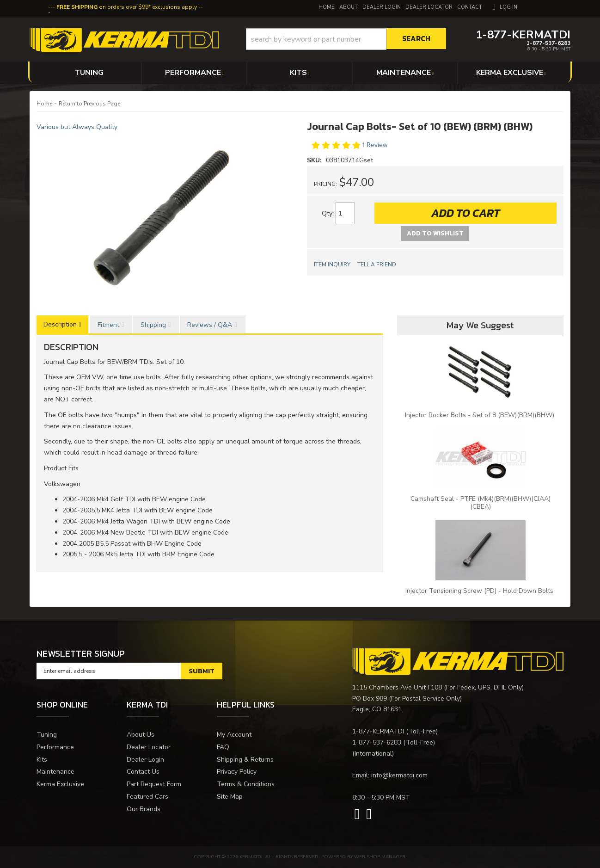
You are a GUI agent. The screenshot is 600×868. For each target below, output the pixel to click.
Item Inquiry (332, 265)
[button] (346, 39)
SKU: (315, 160)
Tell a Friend (377, 265)
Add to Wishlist (435, 233)
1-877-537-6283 (377, 742)
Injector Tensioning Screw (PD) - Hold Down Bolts (480, 591)
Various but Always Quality (77, 127)
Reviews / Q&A (210, 325)
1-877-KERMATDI (378, 731)
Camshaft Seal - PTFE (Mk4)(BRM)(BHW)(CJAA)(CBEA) (481, 503)
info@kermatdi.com (399, 775)
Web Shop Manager (380, 857)
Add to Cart (465, 213)
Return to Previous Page (89, 104)
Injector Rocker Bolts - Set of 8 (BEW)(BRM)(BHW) (481, 415)
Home (44, 104)
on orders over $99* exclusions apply (127, 7)
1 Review (375, 145)
